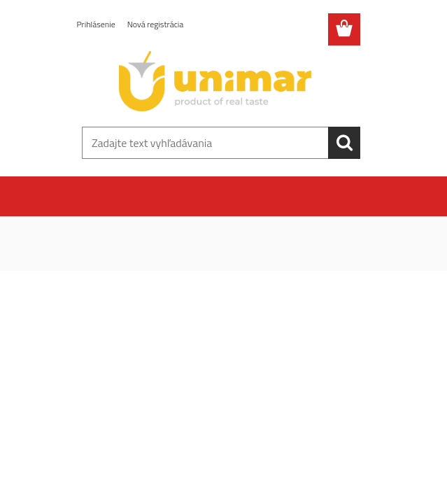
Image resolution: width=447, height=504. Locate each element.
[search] (344, 143)
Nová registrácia (156, 24)
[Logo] (215, 81)
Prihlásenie (96, 24)
